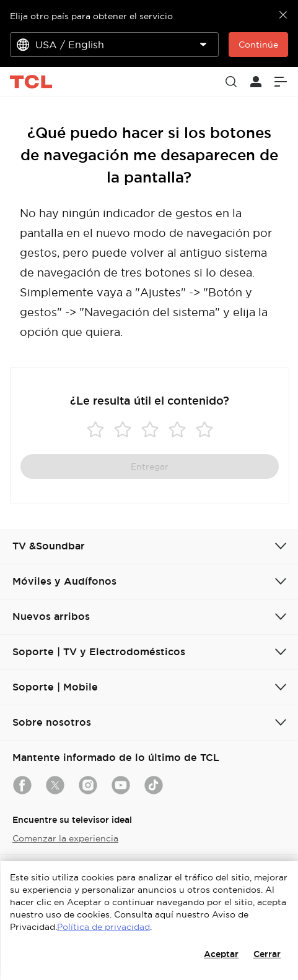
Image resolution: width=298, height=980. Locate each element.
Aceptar (221, 954)
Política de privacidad (103, 927)
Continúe (258, 45)
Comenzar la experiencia (65, 838)
